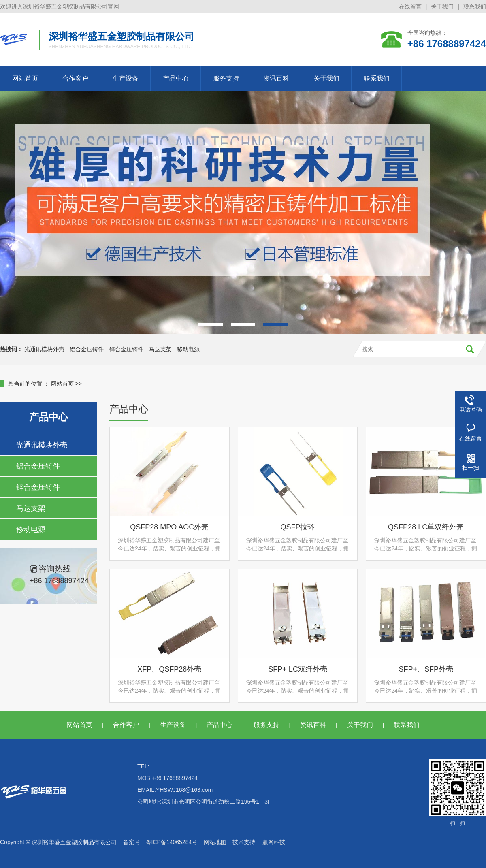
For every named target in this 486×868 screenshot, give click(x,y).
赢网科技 (274, 842)
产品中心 (176, 78)
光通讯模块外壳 (44, 349)
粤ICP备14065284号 (172, 842)
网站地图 (215, 842)
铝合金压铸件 (87, 349)
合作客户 (75, 78)
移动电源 (188, 349)
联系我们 (475, 6)
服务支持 (226, 78)
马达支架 (160, 349)
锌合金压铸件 (126, 349)
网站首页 (25, 78)
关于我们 (442, 6)
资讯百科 (276, 78)
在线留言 (410, 6)
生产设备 (126, 78)
